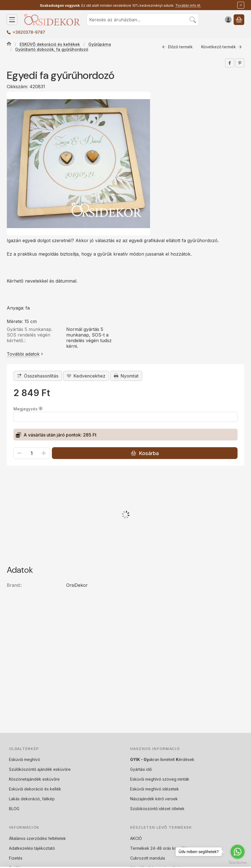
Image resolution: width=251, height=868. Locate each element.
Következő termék (221, 47)
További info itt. (188, 5)
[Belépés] (228, 20)
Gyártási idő (141, 769)
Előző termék (177, 47)
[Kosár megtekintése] (239, 20)
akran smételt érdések (162, 759)
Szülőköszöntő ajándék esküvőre (40, 769)
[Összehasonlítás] (38, 376)
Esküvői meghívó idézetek (155, 789)
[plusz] (44, 453)
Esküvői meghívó (25, 759)
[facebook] (230, 63)
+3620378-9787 (29, 32)
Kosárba (145, 453)
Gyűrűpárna (100, 44)
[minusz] (19, 453)
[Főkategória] (9, 44)
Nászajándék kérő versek (154, 799)
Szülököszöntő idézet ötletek (157, 809)
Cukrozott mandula (148, 858)
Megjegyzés (28, 409)
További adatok (25, 354)
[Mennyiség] (32, 453)
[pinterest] (240, 63)
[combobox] (143, 20)
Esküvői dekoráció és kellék (35, 789)
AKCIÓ (136, 838)
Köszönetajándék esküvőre (34, 779)
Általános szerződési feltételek (37, 838)
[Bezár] (241, 5)
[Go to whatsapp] (238, 852)
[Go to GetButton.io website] (238, 862)
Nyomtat (126, 376)
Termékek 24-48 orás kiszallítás (160, 848)
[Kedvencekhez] (86, 376)
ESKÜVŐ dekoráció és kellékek (50, 44)
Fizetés (16, 858)
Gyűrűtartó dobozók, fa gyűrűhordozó (52, 49)
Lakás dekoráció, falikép (32, 799)
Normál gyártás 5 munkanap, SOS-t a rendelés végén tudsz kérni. (89, 338)
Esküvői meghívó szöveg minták (160, 779)
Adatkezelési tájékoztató (32, 848)
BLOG (14, 809)
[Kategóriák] (12, 20)
